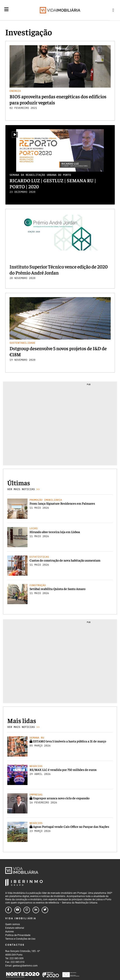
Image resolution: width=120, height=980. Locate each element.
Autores (10, 932)
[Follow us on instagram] (27, 910)
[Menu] (6, 13)
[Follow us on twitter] (45, 910)
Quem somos (13, 924)
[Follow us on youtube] (18, 910)
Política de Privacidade (18, 935)
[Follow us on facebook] (8, 910)
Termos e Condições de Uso (20, 939)
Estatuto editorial (15, 928)
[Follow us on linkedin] (36, 910)
